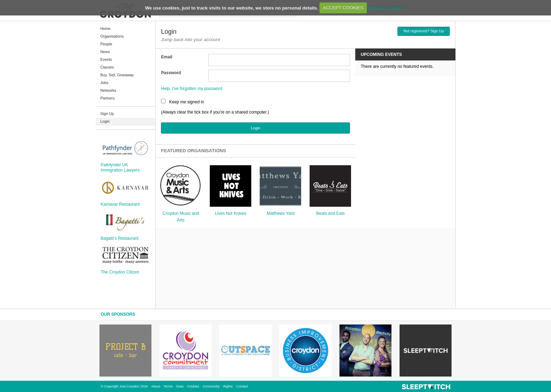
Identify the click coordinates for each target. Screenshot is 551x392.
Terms (168, 386)
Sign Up (107, 114)
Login (105, 121)
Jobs (105, 83)
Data (180, 386)
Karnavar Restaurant (120, 204)
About (156, 386)
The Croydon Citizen (120, 272)
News (105, 52)
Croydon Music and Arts (181, 217)
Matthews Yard (281, 213)
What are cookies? (387, 8)
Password (171, 73)
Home (106, 28)
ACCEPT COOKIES (343, 8)
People (106, 44)
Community (211, 386)
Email (167, 57)
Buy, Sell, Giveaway (117, 75)
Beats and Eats (330, 213)
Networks (108, 90)
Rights (228, 386)
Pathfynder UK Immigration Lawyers (120, 167)
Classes (107, 67)
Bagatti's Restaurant (120, 238)
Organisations (112, 36)
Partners (108, 98)
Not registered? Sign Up (424, 31)
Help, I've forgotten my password (192, 89)
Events (106, 59)
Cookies (193, 386)
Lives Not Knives (231, 213)
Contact (242, 386)
